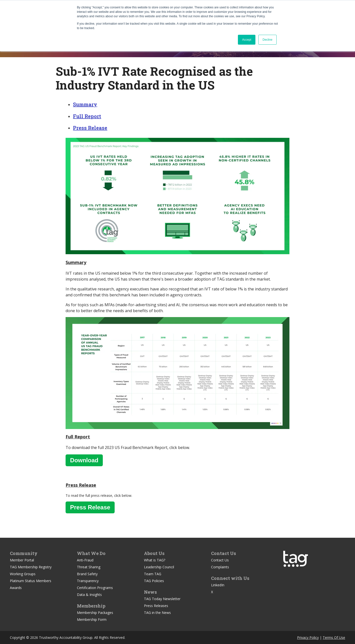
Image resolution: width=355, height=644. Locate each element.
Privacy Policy (308, 637)
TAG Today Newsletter (162, 599)
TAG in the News (157, 613)
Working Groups (23, 574)
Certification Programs (95, 588)
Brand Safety (87, 574)
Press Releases (156, 606)
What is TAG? (155, 560)
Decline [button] (267, 40)
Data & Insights (89, 595)
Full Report (87, 116)
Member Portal (22, 560)
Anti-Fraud (85, 560)
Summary (85, 104)
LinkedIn (218, 585)
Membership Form (92, 619)
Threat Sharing (89, 567)
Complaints (220, 567)
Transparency (88, 581)
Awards (16, 588)
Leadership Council (159, 567)
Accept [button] (247, 40)
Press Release (90, 128)
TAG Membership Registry (31, 567)
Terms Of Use (334, 637)
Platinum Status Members (31, 581)
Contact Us (220, 560)
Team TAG (153, 574)
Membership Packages (95, 613)
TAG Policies (154, 581)
